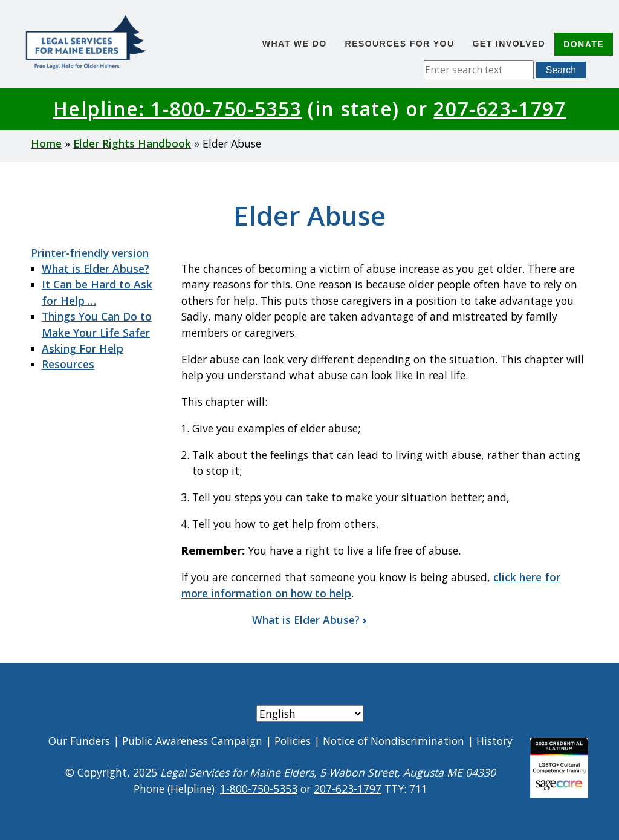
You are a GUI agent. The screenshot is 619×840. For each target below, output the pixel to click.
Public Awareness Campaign (192, 741)
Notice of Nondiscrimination (394, 741)
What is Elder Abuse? (96, 269)
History (494, 741)
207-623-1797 (500, 109)
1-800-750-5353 (259, 789)
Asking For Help (83, 348)
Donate (584, 44)
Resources (68, 364)
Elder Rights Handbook (132, 143)
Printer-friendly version (90, 253)
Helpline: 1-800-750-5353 (178, 109)
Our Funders (79, 741)
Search (561, 70)
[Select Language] (310, 714)
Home (46, 143)
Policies (293, 741)
